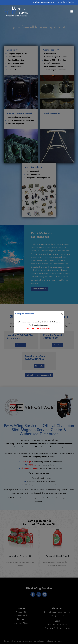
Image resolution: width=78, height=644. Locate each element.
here (33, 328)
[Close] (62, 314)
